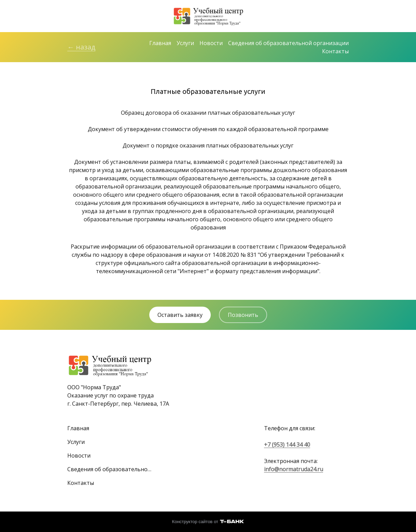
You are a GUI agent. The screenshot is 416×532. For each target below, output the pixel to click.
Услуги (185, 43)
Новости (211, 43)
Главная (160, 43)
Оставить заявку (180, 315)
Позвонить (243, 315)
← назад (81, 47)
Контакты (335, 51)
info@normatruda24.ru (294, 469)
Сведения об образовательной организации (288, 43)
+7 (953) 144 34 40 (287, 445)
